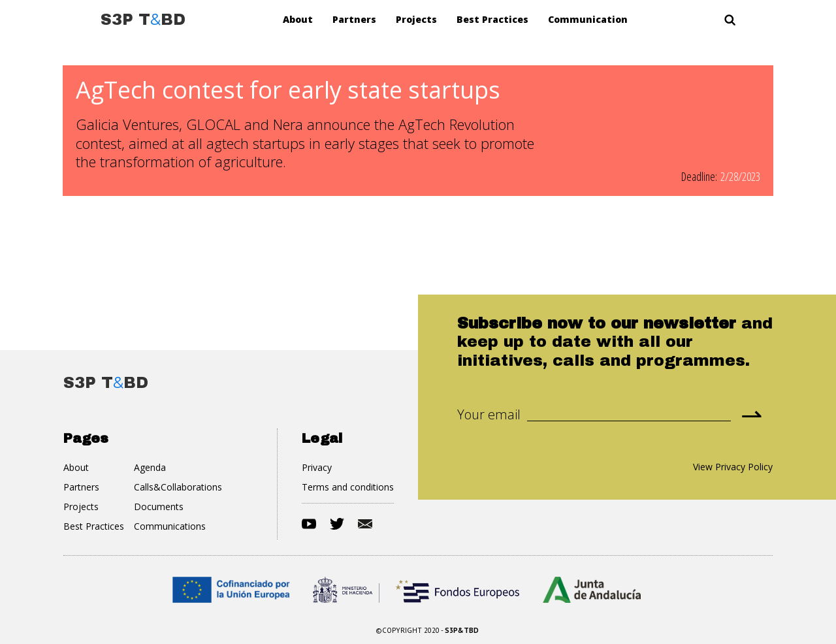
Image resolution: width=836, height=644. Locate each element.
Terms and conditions (348, 487)
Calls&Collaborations (178, 487)
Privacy (317, 467)
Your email (489, 415)
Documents (159, 507)
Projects (416, 19)
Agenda (150, 467)
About (298, 19)
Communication (588, 19)
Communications (170, 526)
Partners (354, 19)
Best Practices (492, 19)
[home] (143, 20)
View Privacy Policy (733, 467)
